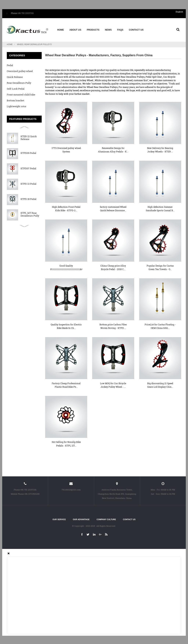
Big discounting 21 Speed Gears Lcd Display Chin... (160, 384)
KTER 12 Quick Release (29, 137)
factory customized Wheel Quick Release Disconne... (113, 208)
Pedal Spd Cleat (154, 76)
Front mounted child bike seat (21, 94)
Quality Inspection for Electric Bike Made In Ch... (66, 325)
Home (60, 29)
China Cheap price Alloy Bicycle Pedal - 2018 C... (113, 266)
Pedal (10, 64)
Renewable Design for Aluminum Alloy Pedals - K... (113, 149)
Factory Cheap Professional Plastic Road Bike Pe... (66, 384)
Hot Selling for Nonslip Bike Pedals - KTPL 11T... (66, 443)
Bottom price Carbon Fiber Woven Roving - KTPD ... (113, 325)
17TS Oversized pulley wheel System (66, 149)
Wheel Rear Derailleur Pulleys (34, 44)
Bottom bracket (16, 100)
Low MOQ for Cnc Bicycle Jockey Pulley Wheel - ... (113, 384)
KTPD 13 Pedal (28, 183)
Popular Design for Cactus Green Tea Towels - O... (160, 266)
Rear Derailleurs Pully (19, 82)
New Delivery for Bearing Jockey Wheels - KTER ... (160, 149)
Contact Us (136, 29)
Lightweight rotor (17, 106)
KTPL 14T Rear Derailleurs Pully (30, 214)
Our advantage (81, 519)
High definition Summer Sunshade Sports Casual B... (160, 208)
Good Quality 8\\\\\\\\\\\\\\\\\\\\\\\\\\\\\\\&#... (66, 266)
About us (75, 29)
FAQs (120, 29)
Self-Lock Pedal (16, 88)
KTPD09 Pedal (28, 152)
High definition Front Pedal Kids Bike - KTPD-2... (66, 208)
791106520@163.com (71, 489)
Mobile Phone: (18, 493)
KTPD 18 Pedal (28, 198)
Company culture (106, 519)
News (108, 29)
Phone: (14, 13)
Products (93, 29)
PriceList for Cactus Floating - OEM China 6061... (160, 325)
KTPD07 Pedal (28, 168)
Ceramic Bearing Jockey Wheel (77, 79)
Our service (59, 519)
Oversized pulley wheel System (20, 71)
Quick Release (15, 76)
